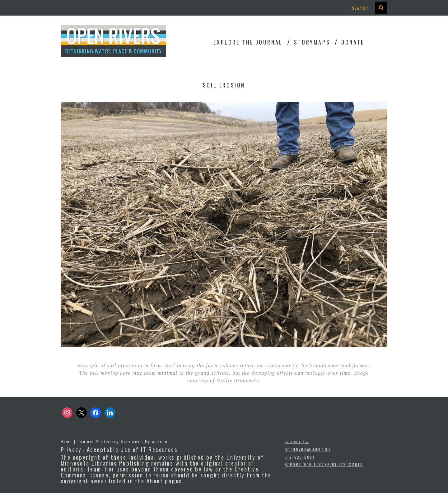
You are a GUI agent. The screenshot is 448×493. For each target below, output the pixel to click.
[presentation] (381, 8)
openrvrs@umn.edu (308, 450)
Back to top (297, 442)
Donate (353, 42)
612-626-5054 (300, 457)
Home (67, 441)
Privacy (71, 449)
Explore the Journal (248, 42)
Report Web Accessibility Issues (324, 465)
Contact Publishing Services (109, 441)
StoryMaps (312, 42)
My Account (157, 441)
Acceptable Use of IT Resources (132, 449)
